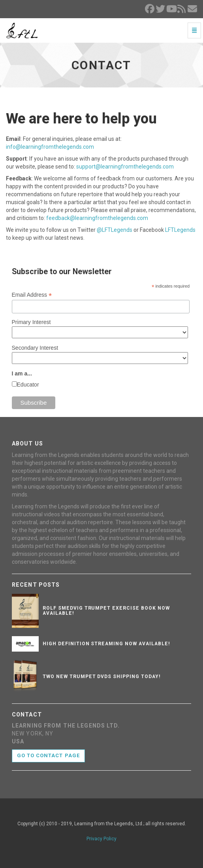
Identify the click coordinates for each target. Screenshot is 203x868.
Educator (28, 385)
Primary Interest (31, 322)
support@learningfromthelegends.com (125, 167)
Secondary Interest (35, 348)
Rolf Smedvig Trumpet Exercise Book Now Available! (106, 611)
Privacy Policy (101, 839)
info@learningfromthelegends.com (50, 147)
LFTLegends (180, 230)
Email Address (32, 295)
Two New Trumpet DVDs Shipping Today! (102, 677)
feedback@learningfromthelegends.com (97, 218)
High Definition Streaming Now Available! (106, 644)
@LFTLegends (115, 230)
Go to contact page (48, 755)
